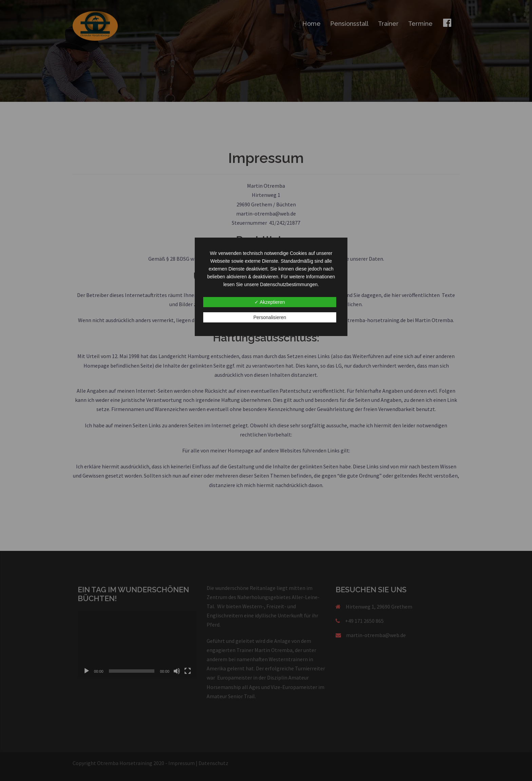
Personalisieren (270, 317)
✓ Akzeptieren (270, 302)
